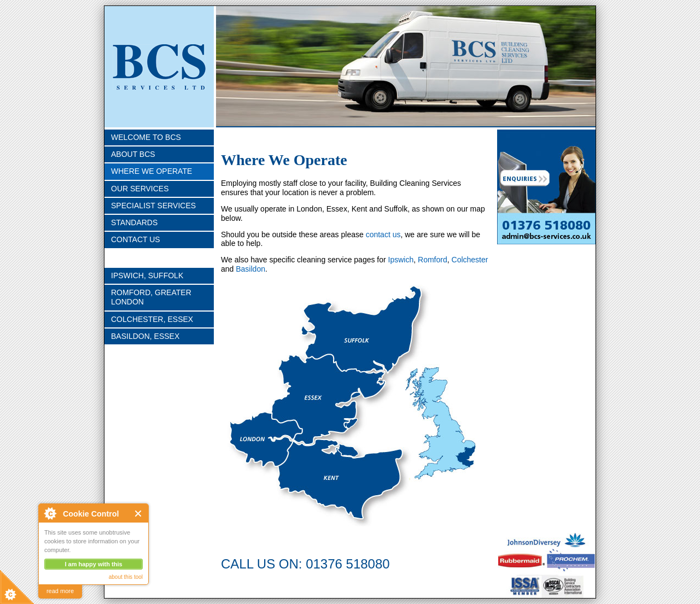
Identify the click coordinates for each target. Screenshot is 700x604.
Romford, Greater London (151, 297)
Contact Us (136, 239)
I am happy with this (93, 564)
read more (60, 591)
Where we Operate (151, 171)
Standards (134, 222)
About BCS (133, 154)
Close (139, 514)
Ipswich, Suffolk (147, 275)
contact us (383, 234)
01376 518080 (348, 564)
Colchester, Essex (152, 319)
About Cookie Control (50, 513)
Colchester (470, 260)
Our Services (140, 189)
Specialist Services (153, 206)
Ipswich (401, 260)
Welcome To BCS (146, 137)
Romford (433, 260)
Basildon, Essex (145, 336)
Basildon (250, 269)
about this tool (126, 577)
